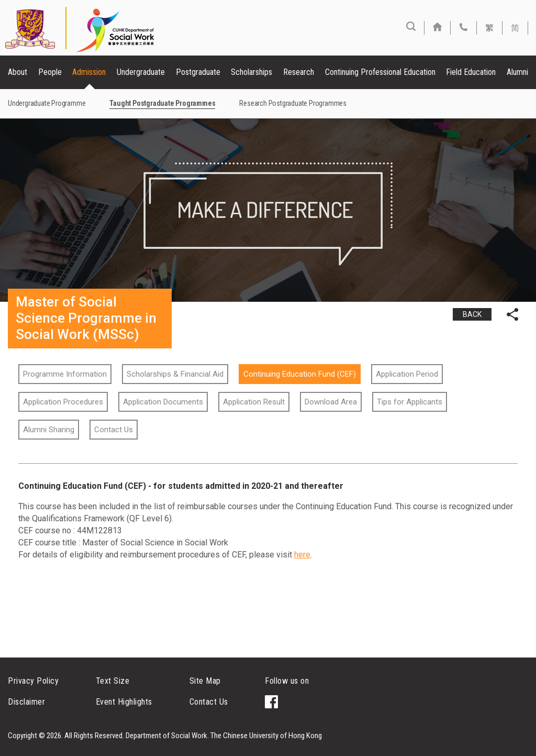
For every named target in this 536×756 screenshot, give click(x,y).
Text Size (113, 681)
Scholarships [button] (252, 72)
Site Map (205, 681)
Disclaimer (26, 702)
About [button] (18, 72)
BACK (472, 314)
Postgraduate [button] (198, 72)
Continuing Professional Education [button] (380, 72)
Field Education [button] (471, 72)
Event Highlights (124, 702)
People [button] (50, 72)
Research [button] (299, 72)
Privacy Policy (33, 681)
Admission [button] (89, 72)
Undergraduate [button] (141, 72)
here (302, 555)
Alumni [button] (517, 72)
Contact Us (209, 702)
